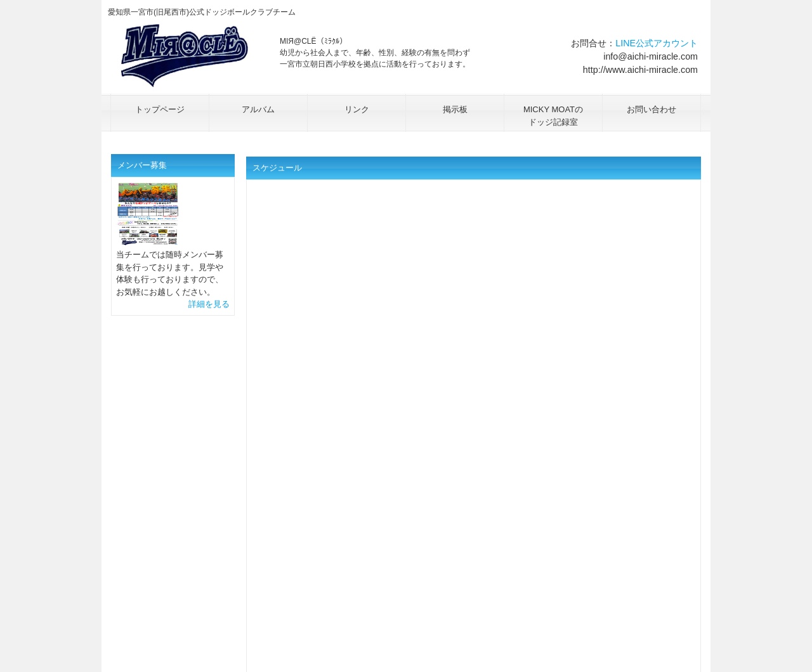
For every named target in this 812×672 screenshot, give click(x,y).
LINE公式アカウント (657, 43)
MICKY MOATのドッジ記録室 (553, 116)
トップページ (160, 109)
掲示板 (455, 109)
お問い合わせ (652, 109)
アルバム (258, 109)
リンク (357, 109)
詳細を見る (209, 304)
